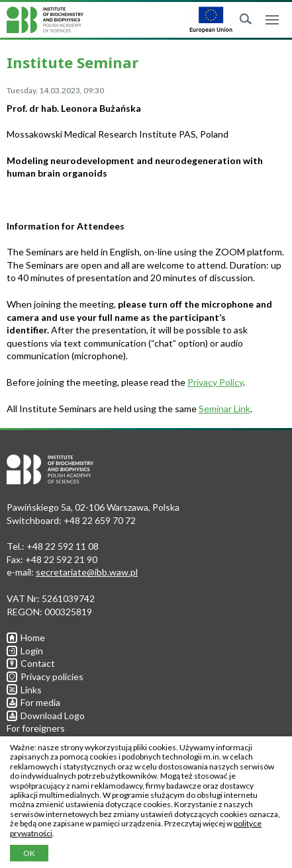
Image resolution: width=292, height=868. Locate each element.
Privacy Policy (215, 382)
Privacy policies (45, 676)
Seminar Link (224, 409)
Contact (31, 663)
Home (26, 637)
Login (25, 651)
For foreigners (36, 728)
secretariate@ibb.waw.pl (87, 572)
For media (33, 702)
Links (24, 690)
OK (29, 853)
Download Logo (46, 716)
